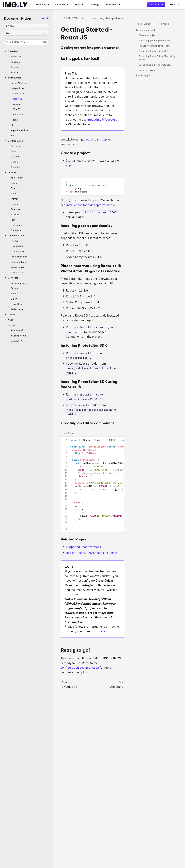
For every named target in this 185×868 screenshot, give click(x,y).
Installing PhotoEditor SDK (154, 51)
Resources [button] (12, 325)
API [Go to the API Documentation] (45, 18)
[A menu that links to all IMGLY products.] (42, 5)
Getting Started (19, 83)
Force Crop (16, 304)
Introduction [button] (13, 78)
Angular (15, 67)
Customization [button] (14, 236)
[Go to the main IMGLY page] (15, 5)
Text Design (17, 225)
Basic (13, 151)
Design (14, 288)
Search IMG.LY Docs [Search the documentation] (26, 42)
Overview (16, 146)
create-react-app (95, 139)
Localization (17, 246)
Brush (14, 183)
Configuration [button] (14, 141)
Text (13, 220)
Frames (15, 199)
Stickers (15, 215)
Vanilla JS (16, 57)
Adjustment (17, 178)
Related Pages (147, 70)
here (102, 631)
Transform (16, 230)
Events (14, 294)
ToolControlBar (19, 257)
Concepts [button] (11, 278)
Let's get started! (146, 30)
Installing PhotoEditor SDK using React (157, 58)
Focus (14, 193)
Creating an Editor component (155, 65)
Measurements (19, 267)
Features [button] (11, 172)
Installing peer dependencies (155, 40)
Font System (17, 272)
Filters (14, 188)
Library (14, 204)
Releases (17, 330)
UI (12, 125)
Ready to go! (143, 75)
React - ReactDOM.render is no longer (92, 553)
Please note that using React (155, 46)
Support (16, 341)
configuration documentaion (80, 668)
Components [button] (15, 251)
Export (14, 299)
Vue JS (14, 72)
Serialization (17, 309)
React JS (15, 62)
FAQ (13, 136)
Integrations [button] (15, 88)
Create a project (148, 35)
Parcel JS (18, 115)
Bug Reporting (18, 336)
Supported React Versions (83, 547)
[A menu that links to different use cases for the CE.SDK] (62, 5)
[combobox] (26, 26)
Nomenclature (18, 283)
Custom (15, 157)
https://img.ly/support (101, 120)
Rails (16, 120)
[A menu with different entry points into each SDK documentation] (79, 5)
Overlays (15, 209)
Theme (14, 241)
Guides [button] (10, 315)
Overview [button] (11, 51)
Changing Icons (19, 262)
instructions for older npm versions (90, 205)
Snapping (15, 167)
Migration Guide (19, 130)
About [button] (9, 320)
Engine (14, 162)
